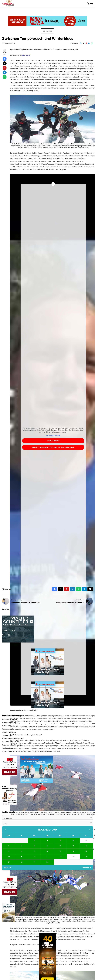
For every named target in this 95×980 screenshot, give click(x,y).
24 (60, 857)
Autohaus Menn (8, 748)
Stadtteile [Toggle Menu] (48, 31)
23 (47, 857)
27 (9, 862)
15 (35, 851)
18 (73, 851)
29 (35, 862)
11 (73, 846)
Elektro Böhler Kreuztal (10, 726)
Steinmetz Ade (7, 735)
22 (35, 857)
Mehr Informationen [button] (53, 436)
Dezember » (87, 867)
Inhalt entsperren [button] (53, 441)
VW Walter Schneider (10, 719)
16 (47, 851)
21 (22, 857)
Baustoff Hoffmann (9, 732)
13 (9, 851)
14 (22, 851)
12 (86, 846)
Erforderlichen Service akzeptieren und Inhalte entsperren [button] (53, 447)
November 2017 (48, 830)
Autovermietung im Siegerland (13, 739)
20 (9, 857)
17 (60, 851)
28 (22, 862)
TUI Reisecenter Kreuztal (11, 742)
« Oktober (8, 867)
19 (86, 851)
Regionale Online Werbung (11, 745)
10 (60, 846)
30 (47, 862)
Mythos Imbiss (7, 751)
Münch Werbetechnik (10, 723)
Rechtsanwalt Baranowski (11, 729)
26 (86, 857)
